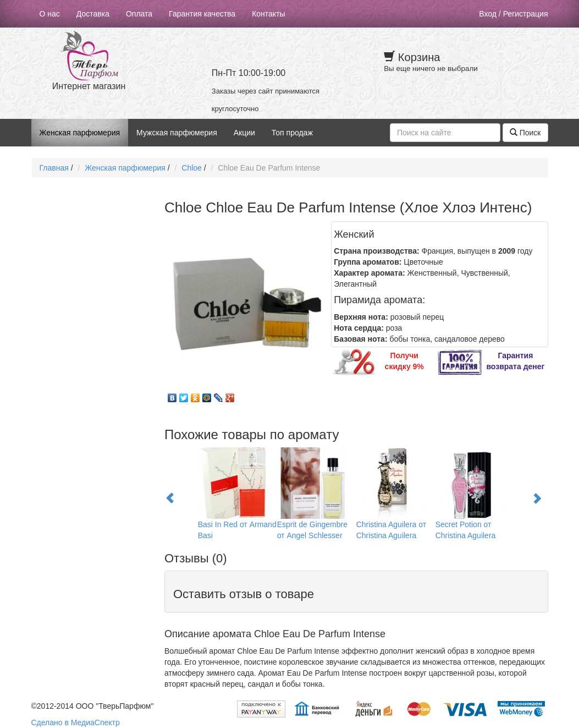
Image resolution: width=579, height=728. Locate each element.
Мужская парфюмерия (177, 133)
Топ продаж (292, 133)
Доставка (93, 14)
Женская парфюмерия (80, 133)
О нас (50, 14)
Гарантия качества (202, 14)
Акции (244, 133)
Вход (488, 14)
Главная (54, 168)
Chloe (192, 168)
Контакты (268, 14)
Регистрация (526, 14)
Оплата (139, 14)
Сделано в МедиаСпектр (76, 722)
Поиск (525, 133)
